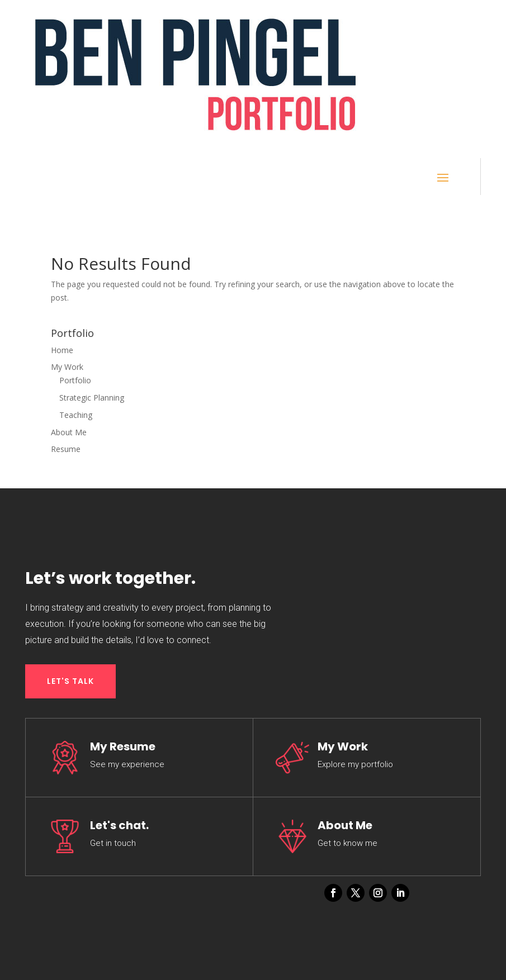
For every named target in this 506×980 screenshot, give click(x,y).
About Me (69, 432)
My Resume (123, 746)
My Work (67, 367)
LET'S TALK (70, 681)
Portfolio (75, 380)
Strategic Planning (92, 398)
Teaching (76, 415)
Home (62, 350)
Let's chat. (119, 825)
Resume (66, 449)
